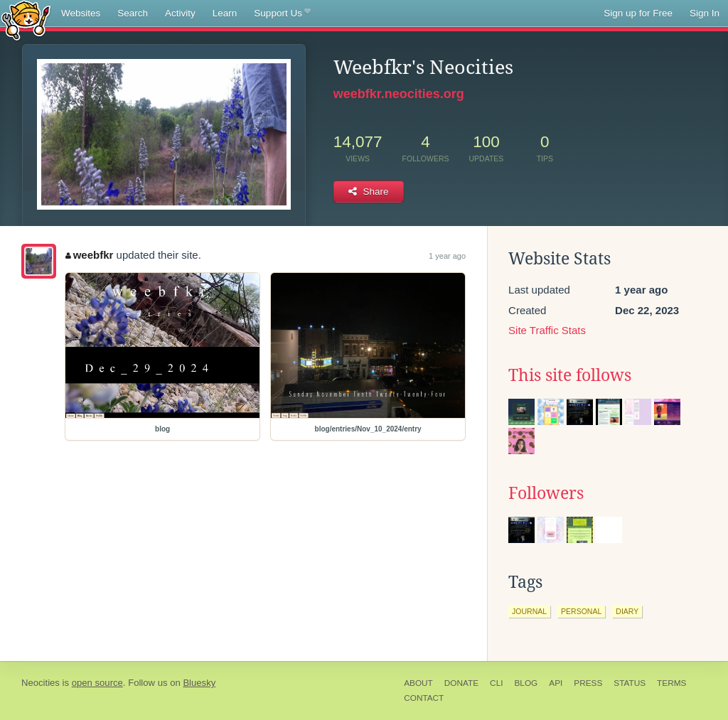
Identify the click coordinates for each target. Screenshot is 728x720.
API (556, 683)
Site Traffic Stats (547, 330)
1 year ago (447, 256)
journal (529, 611)
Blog (526, 683)
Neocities (41, 683)
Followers (546, 493)
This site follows (570, 375)
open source (97, 683)
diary (627, 611)
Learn (225, 13)
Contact (424, 698)
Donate (461, 683)
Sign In (705, 13)
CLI (496, 683)
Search (133, 13)
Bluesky (199, 683)
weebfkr (89, 255)
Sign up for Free (638, 13)
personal (581, 611)
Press (588, 683)
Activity (180, 13)
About (418, 683)
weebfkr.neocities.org (399, 94)
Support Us (282, 14)
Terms (671, 683)
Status (630, 683)
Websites (81, 13)
